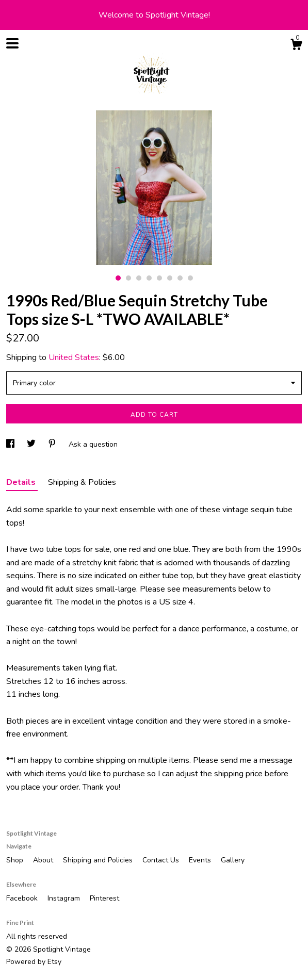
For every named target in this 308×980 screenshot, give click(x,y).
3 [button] (139, 278)
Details (22, 482)
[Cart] (296, 46)
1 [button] (118, 278)
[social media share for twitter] (32, 444)
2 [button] (128, 278)
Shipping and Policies (99, 860)
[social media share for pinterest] (53, 444)
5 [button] (159, 278)
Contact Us (162, 860)
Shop (16, 860)
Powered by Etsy (34, 962)
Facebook (23, 898)
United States (74, 357)
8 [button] (190, 278)
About (44, 860)
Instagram (65, 898)
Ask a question (93, 444)
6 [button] (170, 278)
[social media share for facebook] (11, 444)
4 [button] (149, 278)
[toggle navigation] (12, 43)
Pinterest (104, 898)
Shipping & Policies (82, 482)
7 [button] (180, 278)
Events (201, 860)
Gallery (233, 860)
